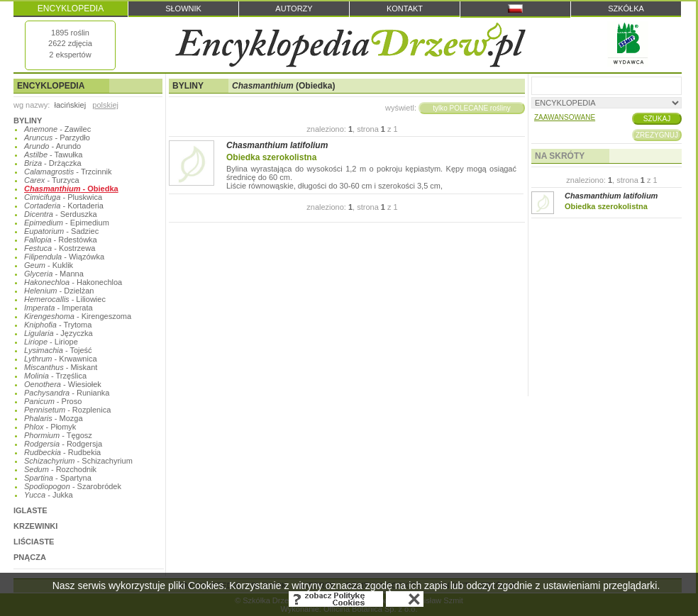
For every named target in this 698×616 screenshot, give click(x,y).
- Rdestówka (61, 240)
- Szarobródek (73, 486)
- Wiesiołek (63, 384)
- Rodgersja (63, 444)
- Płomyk (50, 427)
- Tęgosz (58, 435)
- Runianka (67, 393)
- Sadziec (61, 231)
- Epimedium (67, 223)
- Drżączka (53, 163)
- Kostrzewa (60, 248)
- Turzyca (52, 180)
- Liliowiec (65, 299)
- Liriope (51, 342)
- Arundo (52, 146)
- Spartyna (58, 478)
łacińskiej (70, 105)
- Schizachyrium (78, 461)
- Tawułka (53, 155)
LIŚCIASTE (34, 542)
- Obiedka (71, 189)
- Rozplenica (67, 410)
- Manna (54, 274)
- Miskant (61, 367)
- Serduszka (61, 214)
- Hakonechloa (73, 282)
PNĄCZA (30, 557)
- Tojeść (58, 350)
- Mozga (54, 418)
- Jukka (49, 495)
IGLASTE (31, 510)
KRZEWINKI (35, 526)
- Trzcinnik (68, 172)
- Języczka (59, 333)
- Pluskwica (63, 197)
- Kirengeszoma (78, 316)
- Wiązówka (64, 257)
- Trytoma (58, 325)
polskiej (105, 105)
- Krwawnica (61, 359)
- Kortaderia (64, 206)
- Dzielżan (59, 291)
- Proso (53, 401)
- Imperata (59, 308)
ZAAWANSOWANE (565, 117)
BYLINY (28, 121)
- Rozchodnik (60, 469)
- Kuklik (49, 265)
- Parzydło (57, 138)
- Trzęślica (55, 376)
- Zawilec (57, 129)
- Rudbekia (62, 452)
